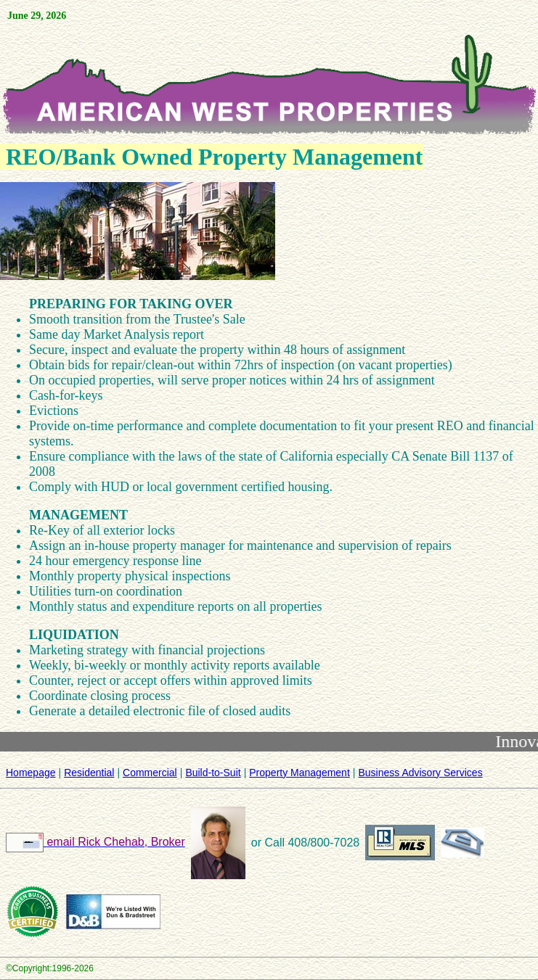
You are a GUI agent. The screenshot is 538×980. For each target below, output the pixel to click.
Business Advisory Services (420, 773)
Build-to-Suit (213, 773)
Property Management (299, 773)
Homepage (31, 773)
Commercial (150, 773)
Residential (89, 773)
